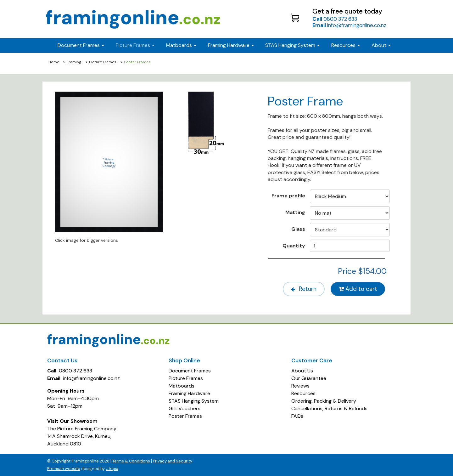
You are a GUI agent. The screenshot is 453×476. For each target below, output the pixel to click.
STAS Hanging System (194, 401)
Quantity (294, 246)
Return (304, 289)
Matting (295, 212)
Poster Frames (185, 416)
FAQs (297, 416)
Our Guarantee (309, 378)
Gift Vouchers (185, 408)
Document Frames (190, 371)
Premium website (64, 469)
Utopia (112, 469)
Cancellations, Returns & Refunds (329, 408)
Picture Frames (103, 62)
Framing (74, 62)
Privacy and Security (173, 461)
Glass (298, 229)
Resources (346, 45)
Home (54, 62)
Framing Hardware (189, 393)
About (381, 45)
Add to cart (358, 289)
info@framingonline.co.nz (349, 25)
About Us (302, 371)
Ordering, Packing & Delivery (324, 401)
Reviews (300, 386)
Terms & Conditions (131, 461)
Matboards (182, 386)
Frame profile (288, 195)
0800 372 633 (335, 19)
